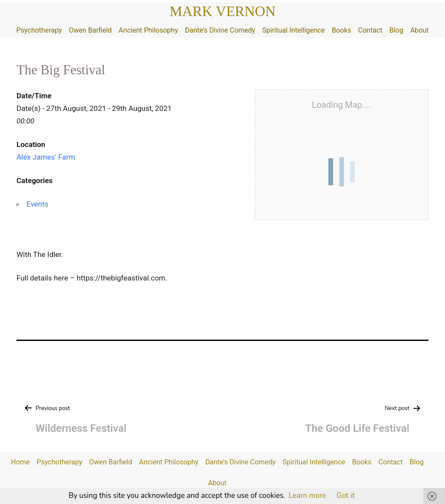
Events (37, 204)
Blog (396, 30)
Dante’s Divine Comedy (220, 30)
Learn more (307, 496)
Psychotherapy (39, 30)
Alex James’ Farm (46, 157)
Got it (345, 496)
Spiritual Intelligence (293, 30)
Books (341, 30)
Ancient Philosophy (148, 30)
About (420, 30)
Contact (370, 30)
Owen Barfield (90, 30)
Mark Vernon (222, 11)
